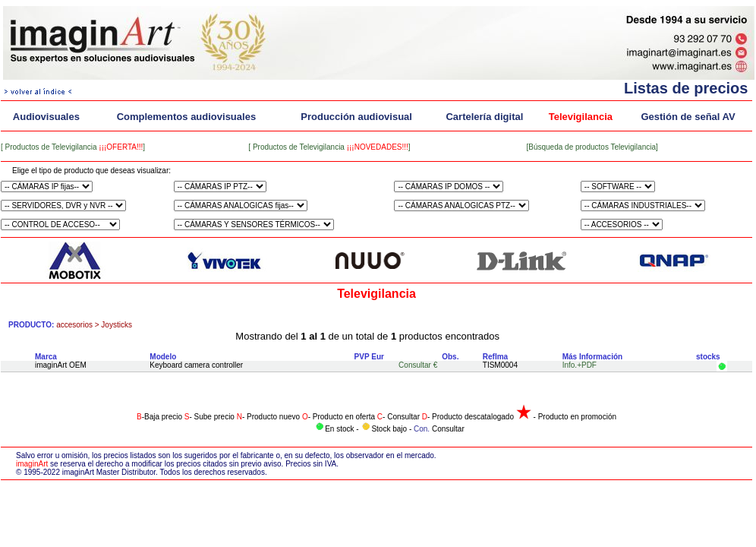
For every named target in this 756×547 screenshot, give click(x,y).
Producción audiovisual (356, 117)
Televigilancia (581, 117)
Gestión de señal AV (688, 117)
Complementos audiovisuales (187, 117)
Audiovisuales (46, 117)
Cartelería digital (484, 117)
